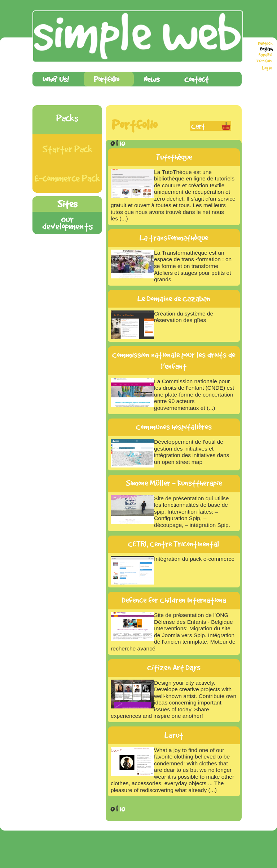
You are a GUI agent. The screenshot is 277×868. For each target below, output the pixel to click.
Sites (67, 204)
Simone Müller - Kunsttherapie (174, 483)
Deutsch (265, 43)
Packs (67, 118)
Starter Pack (67, 149)
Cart (198, 126)
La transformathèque (174, 238)
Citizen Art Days (174, 667)
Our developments (67, 223)
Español (265, 55)
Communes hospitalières (174, 427)
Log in (267, 68)
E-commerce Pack (67, 178)
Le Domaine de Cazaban (174, 299)
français (264, 61)
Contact (196, 79)
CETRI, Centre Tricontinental (174, 544)
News (152, 79)
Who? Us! (56, 79)
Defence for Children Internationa (174, 600)
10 (122, 143)
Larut (174, 735)
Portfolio (106, 79)
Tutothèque (174, 157)
